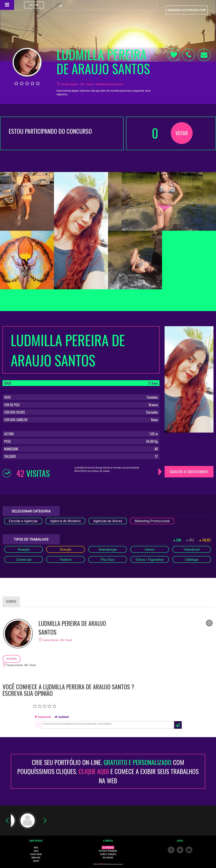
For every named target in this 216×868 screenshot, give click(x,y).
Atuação (24, 550)
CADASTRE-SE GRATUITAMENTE (189, 472)
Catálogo (192, 560)
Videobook (192, 550)
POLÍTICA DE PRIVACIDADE (108, 851)
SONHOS (36, 861)
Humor (150, 550)
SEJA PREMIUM (108, 848)
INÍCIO (36, 848)
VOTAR (182, 133)
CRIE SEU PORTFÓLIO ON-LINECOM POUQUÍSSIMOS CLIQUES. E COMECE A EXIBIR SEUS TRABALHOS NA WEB (108, 771)
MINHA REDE (36, 858)
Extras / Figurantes (150, 560)
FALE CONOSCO (108, 858)
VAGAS (36, 851)
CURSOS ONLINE (36, 854)
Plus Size (108, 560)
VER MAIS (12, 659)
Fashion (66, 560)
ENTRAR (34, 5)
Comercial (24, 560)
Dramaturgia (108, 550)
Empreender (119, 864)
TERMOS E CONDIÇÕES (108, 854)
